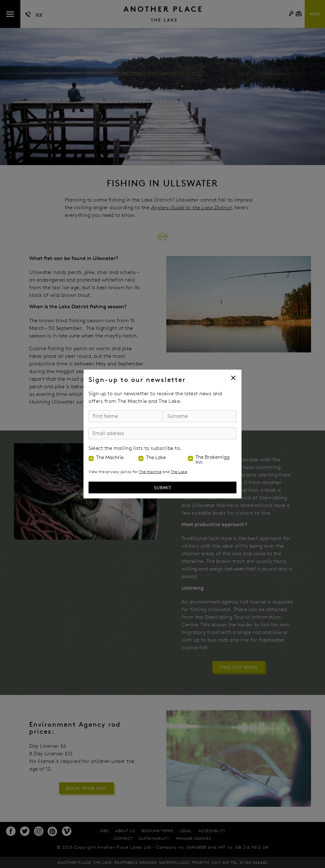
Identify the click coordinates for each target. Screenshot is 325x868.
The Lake (156, 457)
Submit (163, 487)
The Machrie (110, 457)
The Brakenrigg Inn (212, 460)
